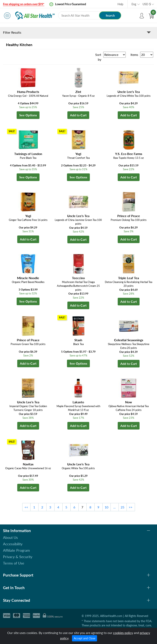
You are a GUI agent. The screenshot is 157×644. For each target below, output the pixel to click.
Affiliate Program (16, 550)
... (114, 507)
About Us (10, 537)
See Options (28, 115)
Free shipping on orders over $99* (24, 4)
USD (147, 4)
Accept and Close (85, 638)
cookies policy (123, 633)
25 (123, 507)
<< (26, 507)
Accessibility (13, 544)
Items (134, 55)
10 (106, 507)
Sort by (98, 57)
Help (120, 4)
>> (131, 507)
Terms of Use (14, 563)
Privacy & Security (18, 557)
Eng (134, 4)
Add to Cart (78, 115)
